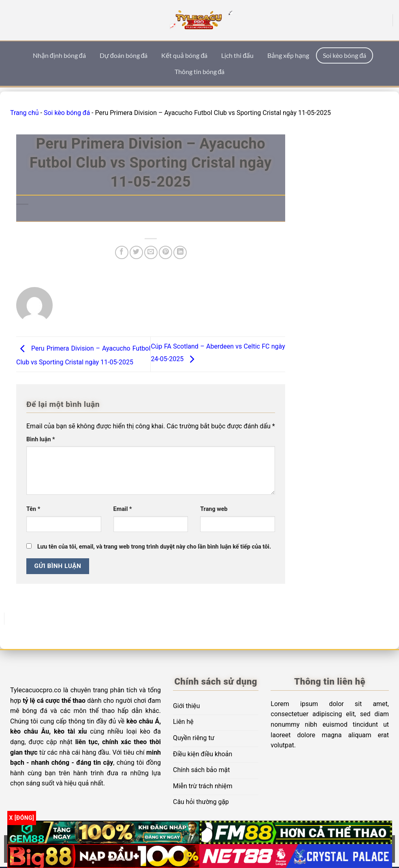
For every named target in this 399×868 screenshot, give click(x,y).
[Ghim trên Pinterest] (165, 252)
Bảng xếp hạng (288, 55)
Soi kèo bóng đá (345, 55)
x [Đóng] (22, 818)
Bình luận (41, 439)
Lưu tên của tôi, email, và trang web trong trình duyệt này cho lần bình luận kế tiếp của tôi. (154, 547)
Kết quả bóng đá (184, 55)
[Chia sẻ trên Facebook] (122, 252)
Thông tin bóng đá (200, 71)
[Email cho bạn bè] (151, 252)
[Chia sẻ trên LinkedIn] (180, 252)
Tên (33, 509)
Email (123, 509)
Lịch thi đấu (237, 55)
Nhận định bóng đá (59, 55)
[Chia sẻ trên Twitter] (136, 252)
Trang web (214, 509)
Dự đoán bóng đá (124, 55)
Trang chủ (25, 113)
